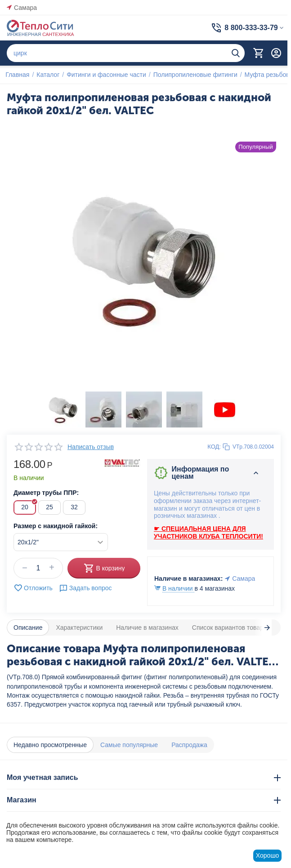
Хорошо (268, 855)
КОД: (214, 447)
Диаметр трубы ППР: (46, 493)
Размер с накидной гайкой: (56, 526)
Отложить (33, 588)
